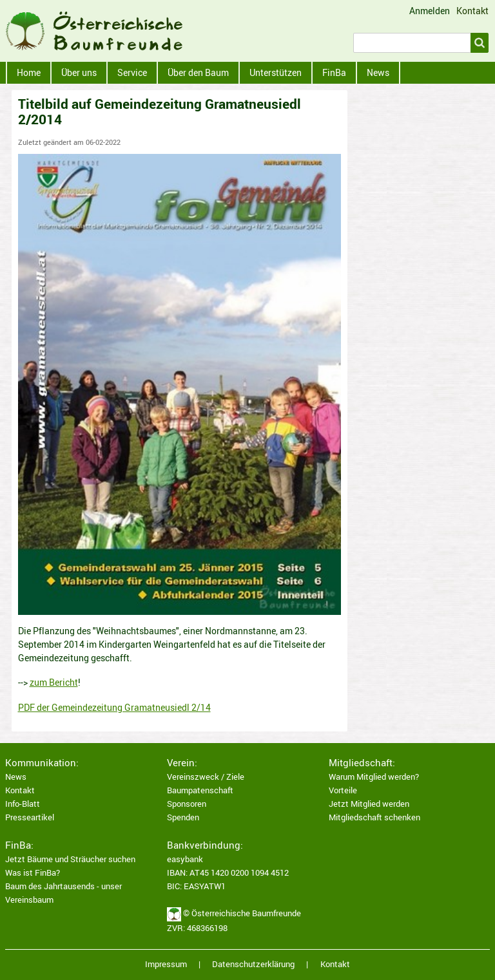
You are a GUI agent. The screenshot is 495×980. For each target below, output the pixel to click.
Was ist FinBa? (33, 873)
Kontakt (472, 11)
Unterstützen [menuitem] (276, 72)
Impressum (166, 964)
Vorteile (343, 790)
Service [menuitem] (132, 72)
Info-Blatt (23, 804)
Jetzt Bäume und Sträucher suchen (70, 859)
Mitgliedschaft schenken (374, 817)
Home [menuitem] (29, 72)
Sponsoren (187, 804)
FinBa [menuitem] (334, 72)
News (16, 777)
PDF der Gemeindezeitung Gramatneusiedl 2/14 (114, 707)
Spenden (183, 817)
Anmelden (430, 11)
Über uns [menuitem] (79, 72)
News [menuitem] (378, 72)
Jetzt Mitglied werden (369, 804)
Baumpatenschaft (200, 790)
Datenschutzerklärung (253, 964)
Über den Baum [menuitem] (198, 72)
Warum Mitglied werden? (374, 777)
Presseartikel (30, 817)
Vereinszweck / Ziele (206, 777)
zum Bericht (54, 682)
